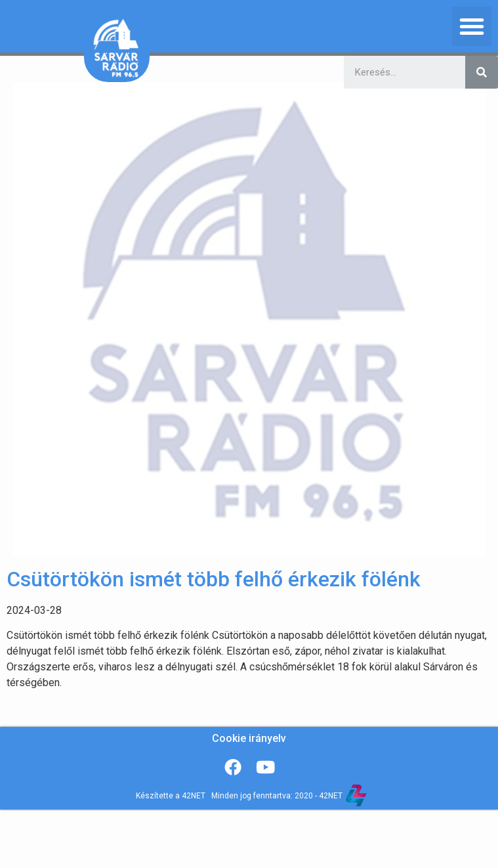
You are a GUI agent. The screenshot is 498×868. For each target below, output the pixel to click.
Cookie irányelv (249, 738)
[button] (472, 26)
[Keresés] (482, 72)
